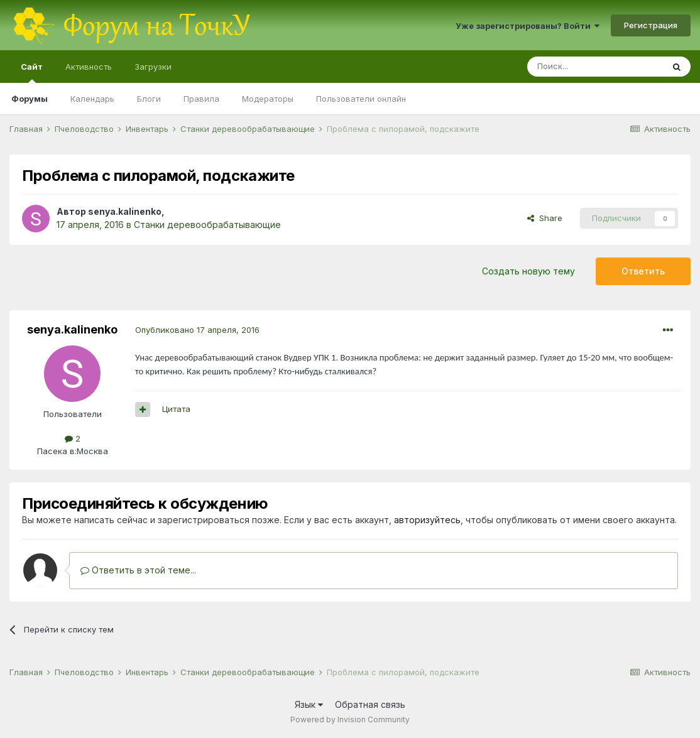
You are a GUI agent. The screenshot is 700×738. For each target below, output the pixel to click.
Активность (89, 67)
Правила (201, 99)
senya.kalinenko (125, 211)
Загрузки (153, 67)
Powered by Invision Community (350, 719)
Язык (309, 704)
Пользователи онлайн (361, 99)
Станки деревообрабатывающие (207, 225)
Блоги (149, 99)
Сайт (32, 72)
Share (545, 218)
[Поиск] (595, 67)
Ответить (643, 271)
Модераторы (268, 99)
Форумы (30, 99)
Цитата (176, 409)
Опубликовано (197, 330)
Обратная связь (370, 704)
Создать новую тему (528, 271)
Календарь (92, 99)
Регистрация (651, 25)
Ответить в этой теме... (138, 570)
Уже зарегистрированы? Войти (528, 26)
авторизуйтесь (427, 520)
